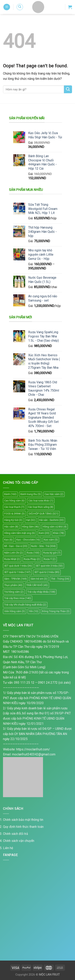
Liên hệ (8, 848)
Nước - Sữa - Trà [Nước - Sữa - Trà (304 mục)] (43, 546)
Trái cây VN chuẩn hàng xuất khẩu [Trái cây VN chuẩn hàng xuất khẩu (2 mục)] (25, 605)
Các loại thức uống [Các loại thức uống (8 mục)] (41, 507)
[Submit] (68, 89)
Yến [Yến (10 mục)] (33, 611)
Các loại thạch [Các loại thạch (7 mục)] (14, 507)
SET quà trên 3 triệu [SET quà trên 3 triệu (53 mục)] (49, 566)
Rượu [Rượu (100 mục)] (33, 553)
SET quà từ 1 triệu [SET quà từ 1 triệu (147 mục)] (17, 572)
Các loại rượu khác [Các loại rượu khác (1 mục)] (41, 501)
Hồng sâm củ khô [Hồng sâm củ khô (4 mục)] (55, 527)
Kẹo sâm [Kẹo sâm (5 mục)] (51, 540)
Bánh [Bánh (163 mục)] (10, 494)
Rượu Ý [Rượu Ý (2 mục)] (50, 559)
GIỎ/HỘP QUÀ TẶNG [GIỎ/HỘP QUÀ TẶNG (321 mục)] (43, 514)
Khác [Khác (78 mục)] (58, 533)
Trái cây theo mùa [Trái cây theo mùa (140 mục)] (18, 598)
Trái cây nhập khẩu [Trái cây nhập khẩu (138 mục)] (41, 592)
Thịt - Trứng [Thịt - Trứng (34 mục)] (60, 579)
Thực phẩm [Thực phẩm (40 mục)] (13, 585)
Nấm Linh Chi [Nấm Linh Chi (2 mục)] (14, 553)
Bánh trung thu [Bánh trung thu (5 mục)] (31, 494)
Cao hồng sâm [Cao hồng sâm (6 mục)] (14, 501)
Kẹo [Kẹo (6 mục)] (8, 540)
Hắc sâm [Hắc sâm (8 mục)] (11, 527)
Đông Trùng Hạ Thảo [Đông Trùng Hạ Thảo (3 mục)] (56, 611)
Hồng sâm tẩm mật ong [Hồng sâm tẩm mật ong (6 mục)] (20, 533)
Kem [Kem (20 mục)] (44, 533)
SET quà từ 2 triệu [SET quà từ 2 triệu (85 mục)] (47, 572)
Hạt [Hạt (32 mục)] (31, 520)
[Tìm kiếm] (20, 7)
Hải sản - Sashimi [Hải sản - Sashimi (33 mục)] (51, 520)
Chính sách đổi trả (15, 834)
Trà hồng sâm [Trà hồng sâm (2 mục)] (14, 592)
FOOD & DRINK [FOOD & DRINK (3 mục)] (14, 514)
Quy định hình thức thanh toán (23, 827)
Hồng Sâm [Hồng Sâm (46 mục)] (30, 527)
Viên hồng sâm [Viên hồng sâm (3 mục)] (15, 611)
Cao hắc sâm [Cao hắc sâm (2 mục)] (54, 494)
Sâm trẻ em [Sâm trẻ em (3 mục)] (39, 579)
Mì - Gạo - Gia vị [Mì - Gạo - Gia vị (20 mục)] (16, 546)
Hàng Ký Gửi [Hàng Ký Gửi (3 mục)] (13, 520)
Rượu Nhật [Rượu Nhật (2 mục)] (12, 559)
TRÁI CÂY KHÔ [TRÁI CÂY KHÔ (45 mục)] (37, 585)
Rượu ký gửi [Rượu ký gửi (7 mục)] (52, 553)
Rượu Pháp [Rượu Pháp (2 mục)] (32, 559)
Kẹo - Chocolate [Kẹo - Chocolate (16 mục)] (28, 540)
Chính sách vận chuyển (19, 841)
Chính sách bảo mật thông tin (23, 820)
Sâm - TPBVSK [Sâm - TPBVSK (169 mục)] (15, 579)
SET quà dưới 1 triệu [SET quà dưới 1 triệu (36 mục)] (18, 566)
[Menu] (7, 7)
